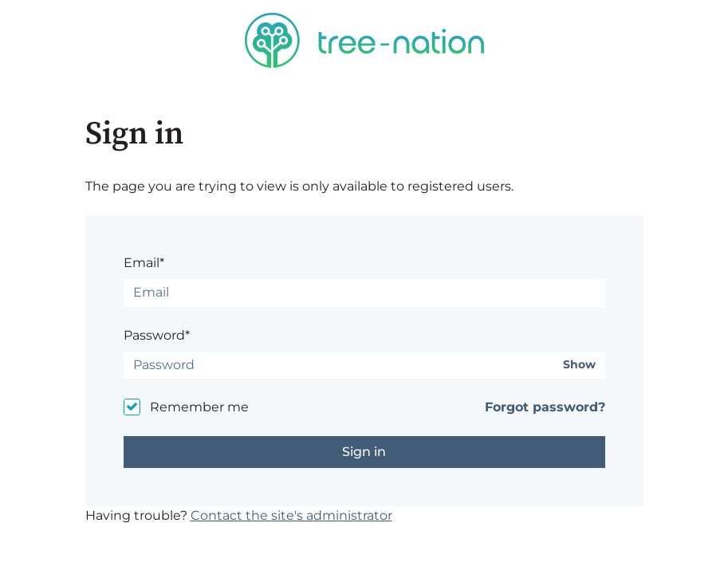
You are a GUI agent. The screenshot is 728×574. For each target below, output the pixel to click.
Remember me (199, 407)
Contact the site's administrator (291, 515)
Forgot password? (545, 407)
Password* (157, 335)
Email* (144, 263)
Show (579, 365)
